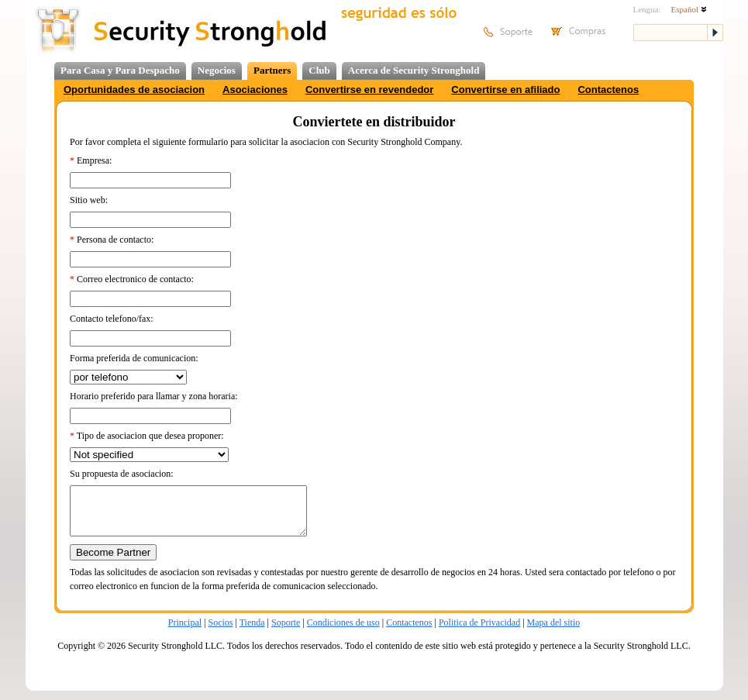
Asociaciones (255, 90)
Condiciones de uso (343, 632)
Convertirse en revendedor (369, 90)
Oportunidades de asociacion (134, 90)
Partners (272, 70)
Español (689, 9)
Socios (220, 632)
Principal (185, 632)
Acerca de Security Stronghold (414, 70)
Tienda (252, 632)
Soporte (286, 632)
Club (319, 70)
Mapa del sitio (554, 632)
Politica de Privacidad (479, 632)
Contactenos (608, 90)
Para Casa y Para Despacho (120, 70)
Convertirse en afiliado (505, 90)
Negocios (217, 70)
